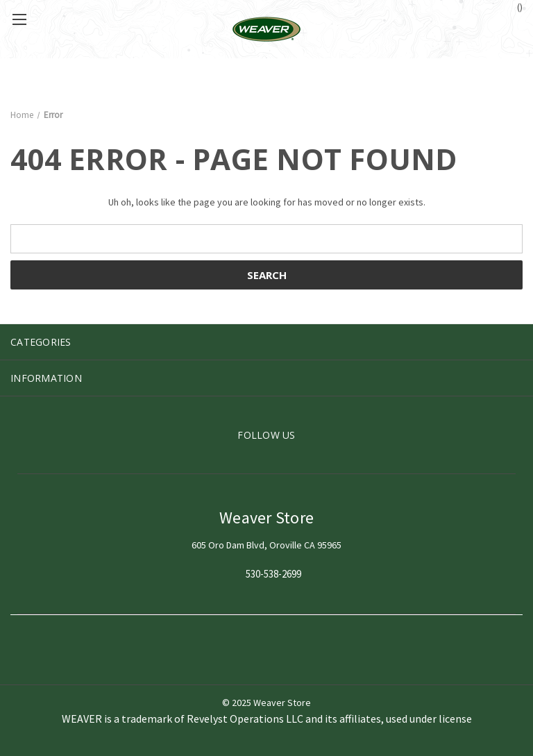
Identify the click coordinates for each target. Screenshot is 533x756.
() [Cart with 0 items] (513, 7)
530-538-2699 (273, 574)
